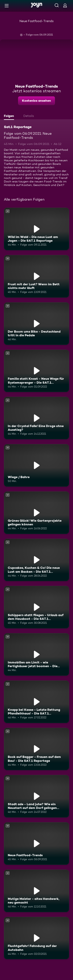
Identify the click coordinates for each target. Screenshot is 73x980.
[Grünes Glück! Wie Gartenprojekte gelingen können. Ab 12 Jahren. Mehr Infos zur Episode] (36, 513)
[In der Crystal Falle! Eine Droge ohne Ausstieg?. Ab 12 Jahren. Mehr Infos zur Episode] (36, 418)
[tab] (10, 116)
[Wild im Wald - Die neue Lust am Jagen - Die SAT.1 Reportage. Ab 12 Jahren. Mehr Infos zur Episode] (36, 229)
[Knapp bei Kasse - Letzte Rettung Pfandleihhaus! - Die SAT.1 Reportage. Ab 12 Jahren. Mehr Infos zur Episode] (36, 702)
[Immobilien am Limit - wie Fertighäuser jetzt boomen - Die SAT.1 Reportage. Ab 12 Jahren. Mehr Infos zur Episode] (36, 654)
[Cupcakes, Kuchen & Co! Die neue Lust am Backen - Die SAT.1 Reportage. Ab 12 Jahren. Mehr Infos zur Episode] (36, 560)
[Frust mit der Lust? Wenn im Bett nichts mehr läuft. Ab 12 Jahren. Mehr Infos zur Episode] (36, 276)
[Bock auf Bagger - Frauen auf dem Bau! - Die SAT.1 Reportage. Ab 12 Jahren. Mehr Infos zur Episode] (36, 749)
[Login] (65, 5)
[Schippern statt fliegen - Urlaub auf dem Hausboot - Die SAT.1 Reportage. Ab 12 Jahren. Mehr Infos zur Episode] (36, 607)
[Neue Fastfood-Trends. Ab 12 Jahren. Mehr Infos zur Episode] (36, 844)
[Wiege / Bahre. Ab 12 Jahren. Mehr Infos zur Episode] (36, 465)
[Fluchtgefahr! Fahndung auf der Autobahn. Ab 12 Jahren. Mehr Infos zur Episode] (36, 938)
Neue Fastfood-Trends (36, 21)
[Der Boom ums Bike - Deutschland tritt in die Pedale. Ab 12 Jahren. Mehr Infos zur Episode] (36, 324)
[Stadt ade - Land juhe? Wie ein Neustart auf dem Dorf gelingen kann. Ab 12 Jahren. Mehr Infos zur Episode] (36, 796)
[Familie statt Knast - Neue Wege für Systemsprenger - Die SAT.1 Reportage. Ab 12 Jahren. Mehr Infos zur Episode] (36, 371)
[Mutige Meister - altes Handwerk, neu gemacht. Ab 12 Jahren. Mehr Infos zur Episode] (36, 891)
